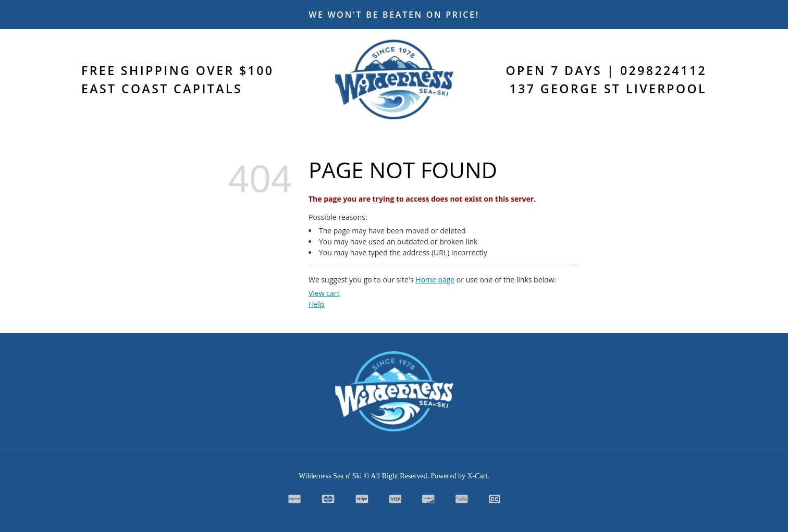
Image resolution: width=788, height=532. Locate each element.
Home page (435, 280)
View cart (324, 293)
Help (316, 304)
